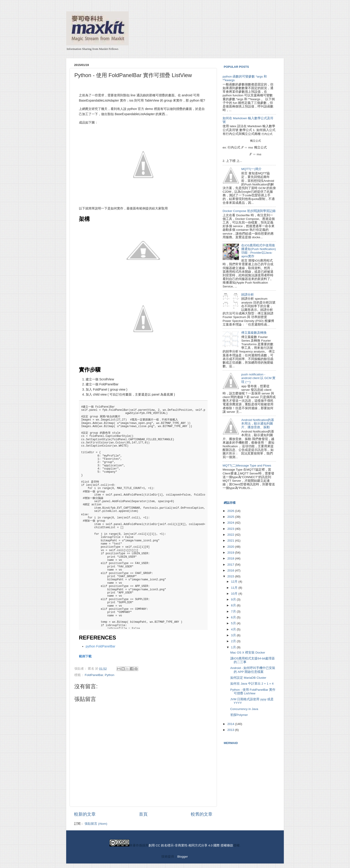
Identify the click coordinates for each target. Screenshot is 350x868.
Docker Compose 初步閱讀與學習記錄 (249, 211)
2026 (231, 511)
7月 (234, 611)
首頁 (143, 814)
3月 (234, 635)
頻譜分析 (248, 295)
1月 (234, 647)
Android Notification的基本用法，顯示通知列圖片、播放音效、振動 (258, 424)
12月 (235, 582)
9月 (234, 599)
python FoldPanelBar (101, 646)
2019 (231, 553)
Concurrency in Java (244, 709)
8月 (234, 605)
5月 (234, 623)
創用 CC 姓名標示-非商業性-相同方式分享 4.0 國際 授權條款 (191, 845)
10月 (235, 594)
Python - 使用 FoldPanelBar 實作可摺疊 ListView (253, 692)
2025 (231, 517)
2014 (231, 724)
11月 (235, 588)
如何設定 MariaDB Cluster (248, 678)
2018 (231, 558)
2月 (234, 641)
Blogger (182, 857)
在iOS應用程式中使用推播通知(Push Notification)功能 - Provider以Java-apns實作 (258, 251)
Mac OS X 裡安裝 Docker (248, 653)
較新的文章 (85, 814)
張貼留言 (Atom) (96, 824)
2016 (231, 570)
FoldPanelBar (94, 675)
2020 (231, 547)
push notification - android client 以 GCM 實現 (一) (258, 378)
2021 (231, 541)
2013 (231, 730)
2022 (231, 535)
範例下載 (85, 656)
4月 (234, 629)
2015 (231, 576)
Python (109, 675)
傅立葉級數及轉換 (254, 333)
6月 (234, 617)
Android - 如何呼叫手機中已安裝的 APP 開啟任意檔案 (253, 670)
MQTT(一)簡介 (251, 169)
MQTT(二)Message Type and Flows (247, 466)
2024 (231, 523)
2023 (231, 529)
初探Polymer (239, 715)
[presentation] (267, 134)
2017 (231, 565)
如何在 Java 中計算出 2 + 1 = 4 (252, 684)
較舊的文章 (202, 814)
